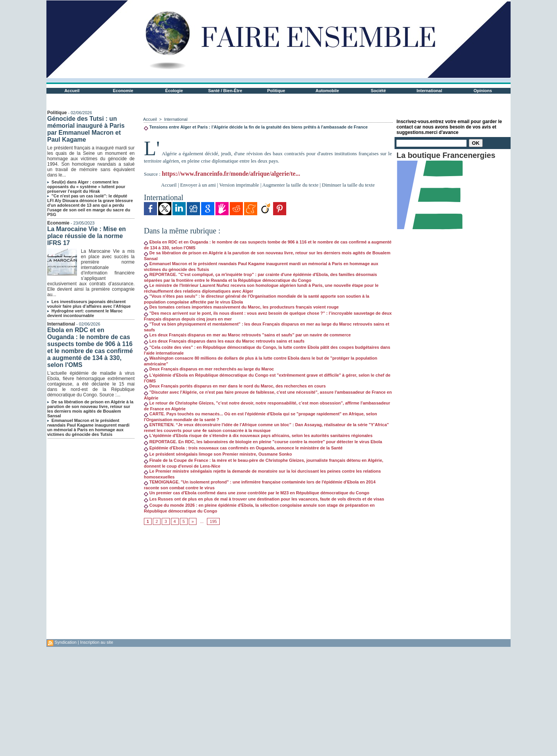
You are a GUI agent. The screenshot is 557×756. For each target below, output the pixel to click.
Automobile (327, 91)
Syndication (66, 642)
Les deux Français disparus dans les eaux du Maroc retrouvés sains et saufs (224, 341)
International (429, 91)
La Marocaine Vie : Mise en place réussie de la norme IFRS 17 (86, 236)
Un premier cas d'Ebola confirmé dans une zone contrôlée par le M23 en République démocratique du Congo (257, 493)
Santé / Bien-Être (225, 91)
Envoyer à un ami (198, 185)
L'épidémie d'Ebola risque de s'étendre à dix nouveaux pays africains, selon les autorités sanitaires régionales (258, 435)
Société (378, 91)
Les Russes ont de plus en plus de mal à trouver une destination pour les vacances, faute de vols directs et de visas (264, 499)
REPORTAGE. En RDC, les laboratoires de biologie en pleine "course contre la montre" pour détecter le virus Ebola (263, 442)
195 (213, 521)
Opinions (483, 91)
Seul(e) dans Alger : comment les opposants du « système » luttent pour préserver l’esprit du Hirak (86, 187)
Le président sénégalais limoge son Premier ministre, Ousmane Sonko (218, 454)
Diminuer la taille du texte (348, 185)
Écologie (174, 91)
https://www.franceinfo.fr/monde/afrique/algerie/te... (231, 174)
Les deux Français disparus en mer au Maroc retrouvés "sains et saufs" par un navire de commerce (247, 335)
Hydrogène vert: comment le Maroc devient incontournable (85, 313)
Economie (123, 91)
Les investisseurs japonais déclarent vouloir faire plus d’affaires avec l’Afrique (89, 304)
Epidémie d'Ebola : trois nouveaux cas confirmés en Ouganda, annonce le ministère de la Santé (243, 448)
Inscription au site (97, 642)
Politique (276, 91)
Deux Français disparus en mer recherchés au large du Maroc (209, 369)
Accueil (72, 91)
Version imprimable (239, 185)
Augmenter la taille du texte (290, 185)
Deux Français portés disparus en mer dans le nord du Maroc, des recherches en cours (235, 386)
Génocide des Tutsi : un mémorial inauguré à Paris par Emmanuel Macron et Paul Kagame (86, 129)
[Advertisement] (268, 585)
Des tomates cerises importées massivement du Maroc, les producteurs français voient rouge (241, 307)
